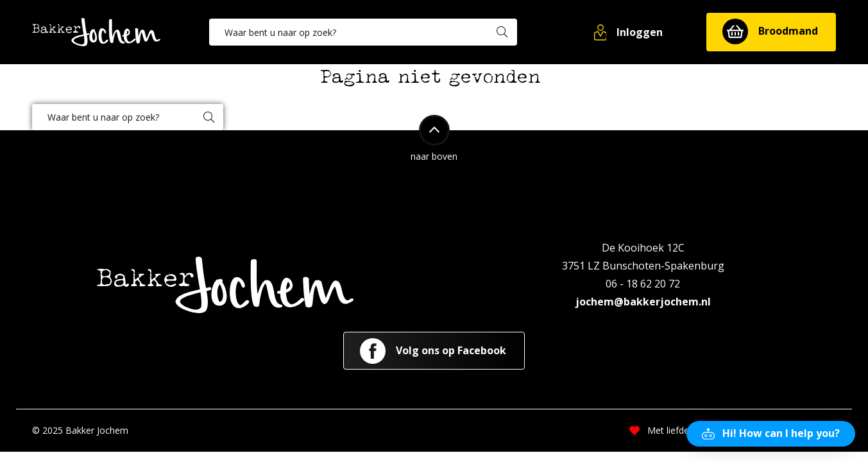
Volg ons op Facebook (433, 351)
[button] (629, 32)
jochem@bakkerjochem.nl (643, 302)
